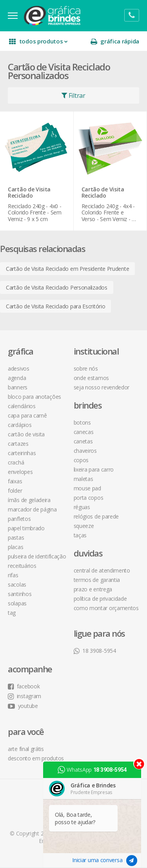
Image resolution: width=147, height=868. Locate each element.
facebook (24, 686)
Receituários (22, 566)
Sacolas (17, 584)
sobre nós (86, 368)
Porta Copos (89, 498)
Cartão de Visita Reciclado (29, 193)
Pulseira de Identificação (37, 556)
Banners (18, 387)
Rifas (13, 575)
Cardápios (20, 425)
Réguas (82, 507)
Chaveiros (85, 451)
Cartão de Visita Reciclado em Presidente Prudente (67, 269)
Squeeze (84, 526)
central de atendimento (102, 570)
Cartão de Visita (26, 434)
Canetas (83, 441)
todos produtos (38, 41)
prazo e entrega (93, 589)
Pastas (16, 538)
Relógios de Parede (96, 516)
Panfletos (19, 519)
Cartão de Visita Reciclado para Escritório (55, 306)
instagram (24, 696)
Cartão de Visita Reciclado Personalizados (57, 287)
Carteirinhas (22, 453)
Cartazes (18, 444)
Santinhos (20, 594)
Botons (82, 422)
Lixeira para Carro (94, 469)
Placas (15, 547)
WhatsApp (92, 770)
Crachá (16, 462)
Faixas (15, 481)
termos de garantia (97, 580)
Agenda (17, 378)
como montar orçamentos (106, 608)
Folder (15, 491)
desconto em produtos (36, 758)
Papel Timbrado (26, 528)
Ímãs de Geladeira (29, 500)
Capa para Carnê (27, 415)
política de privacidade (100, 599)
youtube (23, 706)
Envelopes (20, 472)
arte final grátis (26, 749)
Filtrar (73, 95)
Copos (81, 460)
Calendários (22, 406)
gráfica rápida (115, 41)
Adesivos (19, 368)
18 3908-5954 (95, 651)
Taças (80, 535)
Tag (12, 613)
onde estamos (91, 378)
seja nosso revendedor (102, 387)
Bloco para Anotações (34, 397)
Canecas (84, 432)
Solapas (17, 603)
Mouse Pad (87, 488)
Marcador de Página (32, 509)
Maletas (83, 479)
